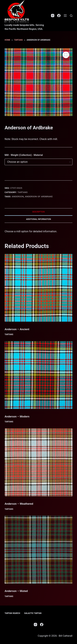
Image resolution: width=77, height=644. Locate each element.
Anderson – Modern (17, 416)
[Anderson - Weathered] (38, 462)
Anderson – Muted (16, 591)
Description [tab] (38, 212)
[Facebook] (59, 16)
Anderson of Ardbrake (39, 197)
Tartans (22, 192)
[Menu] (65, 16)
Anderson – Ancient (17, 329)
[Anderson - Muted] (38, 550)
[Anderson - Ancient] (38, 288)
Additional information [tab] (38, 219)
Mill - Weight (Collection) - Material (24, 155)
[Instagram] (53, 16)
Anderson (18, 197)
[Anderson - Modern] (38, 375)
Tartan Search (12, 613)
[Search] (71, 16)
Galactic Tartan (33, 613)
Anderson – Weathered (19, 504)
